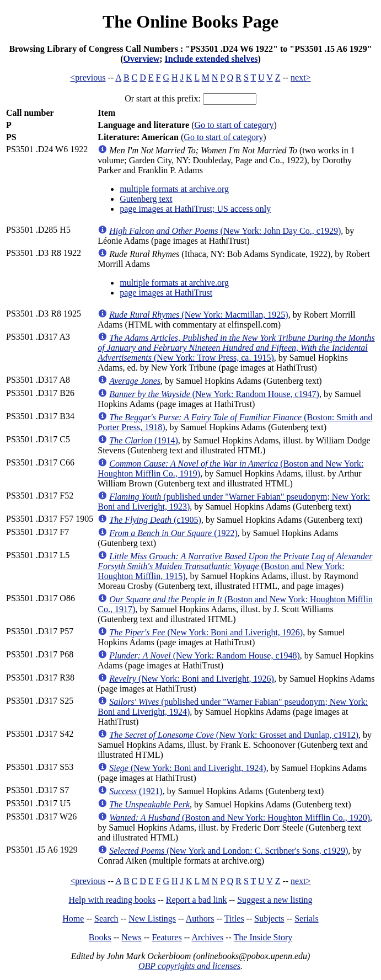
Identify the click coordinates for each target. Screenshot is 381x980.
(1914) (143, 440)
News (131, 937)
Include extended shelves (211, 59)
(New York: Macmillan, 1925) (198, 315)
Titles (234, 919)
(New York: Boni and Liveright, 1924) (187, 768)
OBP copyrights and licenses (189, 966)
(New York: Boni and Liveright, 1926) (206, 632)
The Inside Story (263, 937)
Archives (207, 937)
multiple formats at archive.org (174, 189)
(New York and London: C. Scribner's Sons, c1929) (229, 851)
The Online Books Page (190, 22)
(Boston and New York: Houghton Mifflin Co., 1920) (240, 818)
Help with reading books (112, 900)
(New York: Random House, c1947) (214, 394)
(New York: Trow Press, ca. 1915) (236, 348)
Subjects (269, 919)
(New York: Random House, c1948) (205, 655)
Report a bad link (197, 900)
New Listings (152, 919)
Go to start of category (234, 125)
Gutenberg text (146, 199)
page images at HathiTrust (166, 293)
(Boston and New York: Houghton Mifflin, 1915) (235, 566)
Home (73, 919)
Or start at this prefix (161, 98)
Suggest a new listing (275, 900)
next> (301, 77)
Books (100, 937)
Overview (142, 59)
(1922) (173, 533)
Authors (200, 919)
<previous (88, 77)
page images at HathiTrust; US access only (195, 209)
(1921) (136, 791)
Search (106, 919)
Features (167, 937)
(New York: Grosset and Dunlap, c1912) (234, 735)
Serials (307, 919)
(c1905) (155, 520)
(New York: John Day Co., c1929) (225, 231)
